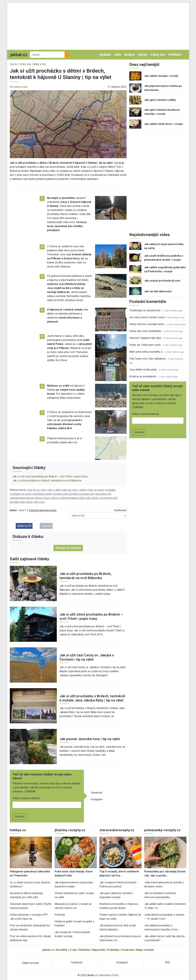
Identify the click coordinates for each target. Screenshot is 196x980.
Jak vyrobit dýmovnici (158, 291)
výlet (29, 490)
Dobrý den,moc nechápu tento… (148, 324)
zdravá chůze (42, 498)
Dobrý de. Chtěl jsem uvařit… (146, 345)
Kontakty (62, 950)
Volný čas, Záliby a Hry (33, 64)
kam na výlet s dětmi (74, 490)
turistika (58, 494)
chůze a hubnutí (60, 498)
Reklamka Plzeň (109, 975)
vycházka (110, 490)
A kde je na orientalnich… (144, 376)
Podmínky (113, 950)
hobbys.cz (18, 830)
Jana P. (22, 510)
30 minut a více (19, 87)
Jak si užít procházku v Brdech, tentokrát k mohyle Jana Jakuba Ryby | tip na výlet (92, 698)
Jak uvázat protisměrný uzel (162, 281)
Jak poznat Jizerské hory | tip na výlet (90, 739)
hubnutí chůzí (78, 498)
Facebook (96, 793)
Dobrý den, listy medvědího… (146, 331)
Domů (13, 64)
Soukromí (128, 950)
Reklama (85, 950)
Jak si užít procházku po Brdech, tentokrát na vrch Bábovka (47, 481)
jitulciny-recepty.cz (70, 830)
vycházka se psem (21, 494)
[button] (68, 124)
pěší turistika (71, 494)
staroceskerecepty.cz (117, 830)
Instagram (97, 799)
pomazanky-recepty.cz (162, 830)
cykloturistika (18, 498)
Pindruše (60, 915)
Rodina (130, 55)
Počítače (175, 55)
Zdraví (143, 55)
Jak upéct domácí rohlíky (160, 100)
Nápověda (99, 950)
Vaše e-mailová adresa (26, 798)
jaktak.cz (48, 950)
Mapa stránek (145, 950)
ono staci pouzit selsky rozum (147, 317)
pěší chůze (92, 498)
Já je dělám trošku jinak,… (144, 370)
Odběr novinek (30, 963)
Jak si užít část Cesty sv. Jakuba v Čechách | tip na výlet (87, 657)
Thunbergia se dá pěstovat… (146, 310)
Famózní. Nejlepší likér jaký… (146, 338)
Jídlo (118, 55)
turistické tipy (87, 494)
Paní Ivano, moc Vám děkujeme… (148, 359)
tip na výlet (39, 490)
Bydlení (105, 55)
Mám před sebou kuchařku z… (147, 352)
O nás (73, 950)
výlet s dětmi (54, 490)
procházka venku (42, 494)
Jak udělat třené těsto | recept (163, 124)
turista (30, 498)
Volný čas (158, 55)
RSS (168, 962)
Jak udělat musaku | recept (161, 76)
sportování (106, 498)
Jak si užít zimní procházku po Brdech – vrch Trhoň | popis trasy (50, 476)
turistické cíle (103, 494)
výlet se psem (96, 490)
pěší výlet (39, 502)
